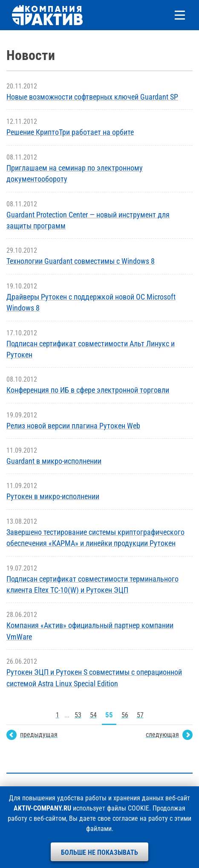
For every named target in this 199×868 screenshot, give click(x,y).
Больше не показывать (99, 852)
